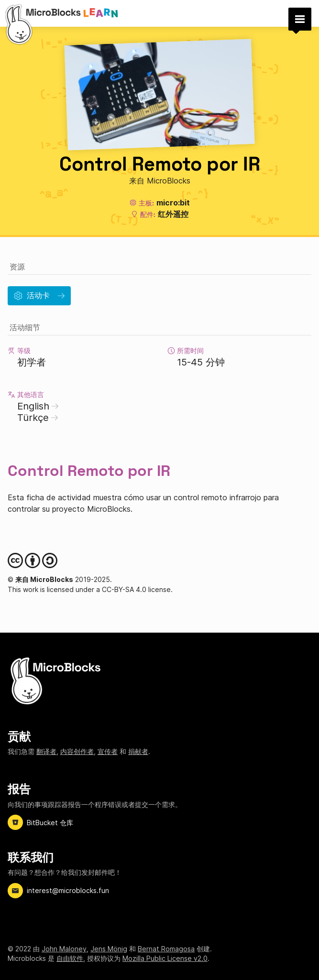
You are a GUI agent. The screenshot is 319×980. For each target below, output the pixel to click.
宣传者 (108, 751)
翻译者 (46, 751)
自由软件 (70, 958)
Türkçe (38, 418)
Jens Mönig (109, 949)
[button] (300, 19)
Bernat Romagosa (166, 949)
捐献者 (138, 751)
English (38, 406)
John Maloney (64, 949)
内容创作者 (77, 751)
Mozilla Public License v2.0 (165, 958)
